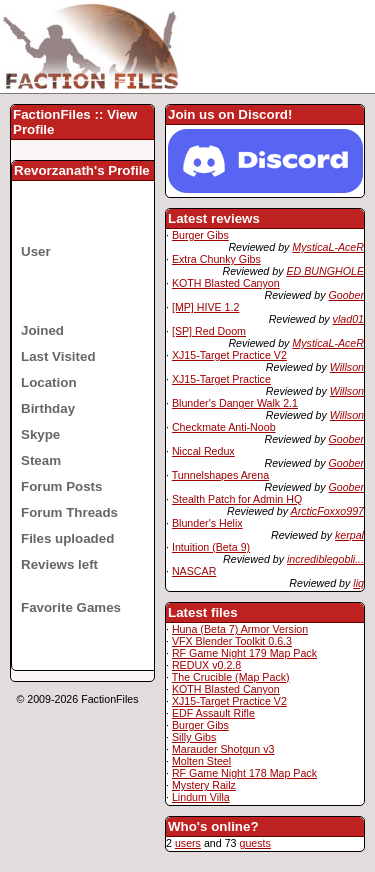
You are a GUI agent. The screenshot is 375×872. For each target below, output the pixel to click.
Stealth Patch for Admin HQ (237, 499)
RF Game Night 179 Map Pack (244, 653)
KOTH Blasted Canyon (226, 283)
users (188, 843)
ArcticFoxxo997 (327, 511)
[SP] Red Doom (209, 331)
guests (254, 843)
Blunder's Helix (207, 523)
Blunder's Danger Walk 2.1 (235, 403)
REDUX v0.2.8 (206, 665)
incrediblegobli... (325, 559)
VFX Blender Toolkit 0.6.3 (232, 641)
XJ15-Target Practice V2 (229, 355)
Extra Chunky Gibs (216, 259)
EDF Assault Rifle (213, 713)
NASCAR (194, 571)
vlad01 (348, 319)
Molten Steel (201, 761)
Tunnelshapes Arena (220, 475)
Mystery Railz (204, 785)
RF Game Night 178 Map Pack (244, 773)
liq (358, 583)
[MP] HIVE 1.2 (206, 307)
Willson (347, 367)
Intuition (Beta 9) (211, 547)
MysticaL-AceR (328, 247)
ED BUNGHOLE (325, 271)
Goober (346, 295)
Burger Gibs (200, 235)
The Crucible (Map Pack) (231, 677)
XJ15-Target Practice (221, 379)
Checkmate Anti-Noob (224, 427)
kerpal (349, 535)
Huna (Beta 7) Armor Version (240, 629)
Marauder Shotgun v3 (223, 749)
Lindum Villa (201, 797)
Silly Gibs (194, 737)
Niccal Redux (203, 451)
